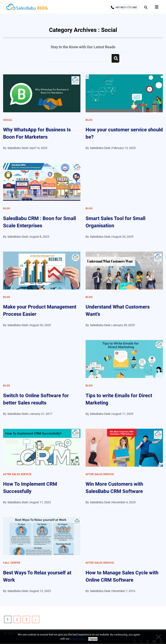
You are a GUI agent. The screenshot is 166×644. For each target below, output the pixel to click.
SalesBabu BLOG (27, 8)
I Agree (93, 639)
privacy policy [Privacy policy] (78, 639)
